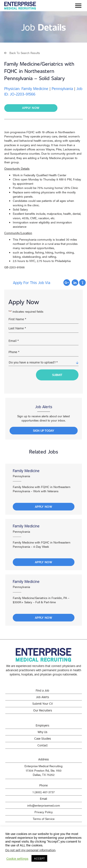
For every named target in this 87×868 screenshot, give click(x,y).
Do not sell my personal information (30, 850)
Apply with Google (67, 283)
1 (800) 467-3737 (44, 792)
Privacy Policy (44, 812)
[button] (22, 53)
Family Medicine (26, 471)
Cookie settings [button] (17, 858)
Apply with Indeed (82, 283)
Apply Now (44, 507)
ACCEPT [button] (39, 858)
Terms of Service (44, 819)
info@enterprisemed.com (44, 805)
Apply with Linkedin (75, 283)
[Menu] (78, 6)
